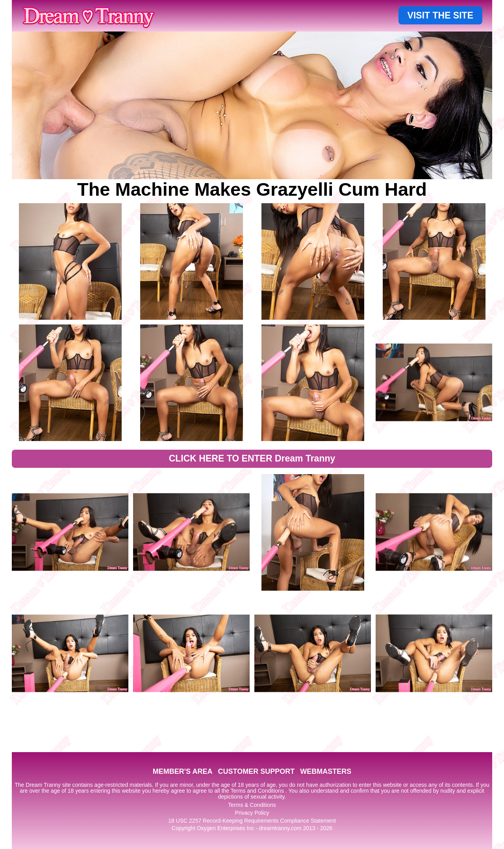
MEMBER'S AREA (183, 771)
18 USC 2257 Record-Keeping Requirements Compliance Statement (252, 821)
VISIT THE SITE (440, 15)
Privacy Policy (252, 813)
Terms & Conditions (252, 805)
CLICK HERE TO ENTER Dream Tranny (252, 458)
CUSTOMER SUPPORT (256, 771)
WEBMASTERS (326, 771)
